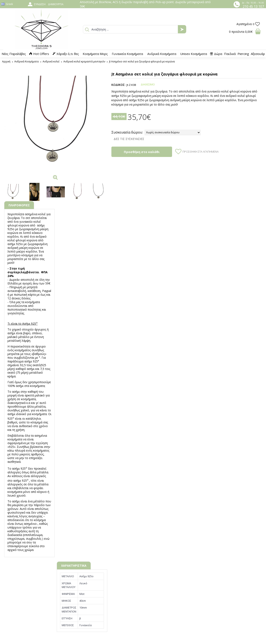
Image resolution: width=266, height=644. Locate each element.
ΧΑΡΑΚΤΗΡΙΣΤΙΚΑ (74, 566)
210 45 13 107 (253, 6)
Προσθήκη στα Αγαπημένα (201, 152)
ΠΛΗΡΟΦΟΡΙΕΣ (19, 205)
